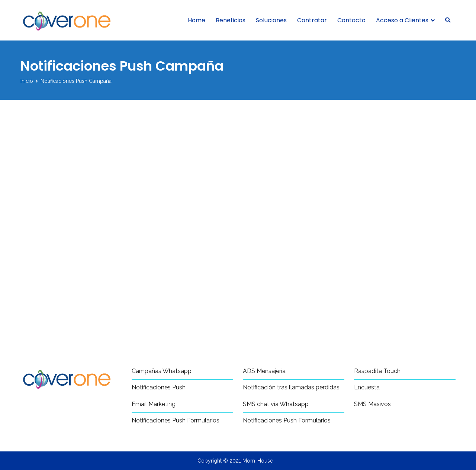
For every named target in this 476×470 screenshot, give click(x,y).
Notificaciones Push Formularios (176, 420)
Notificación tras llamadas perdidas (291, 387)
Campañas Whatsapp (162, 371)
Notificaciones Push (159, 387)
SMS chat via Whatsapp (276, 404)
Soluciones (271, 20)
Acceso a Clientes (402, 20)
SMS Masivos (372, 404)
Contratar (312, 20)
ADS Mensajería (264, 371)
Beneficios (231, 20)
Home (197, 20)
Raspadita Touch (377, 371)
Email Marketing (154, 404)
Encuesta (367, 387)
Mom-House (258, 461)
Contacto (351, 20)
